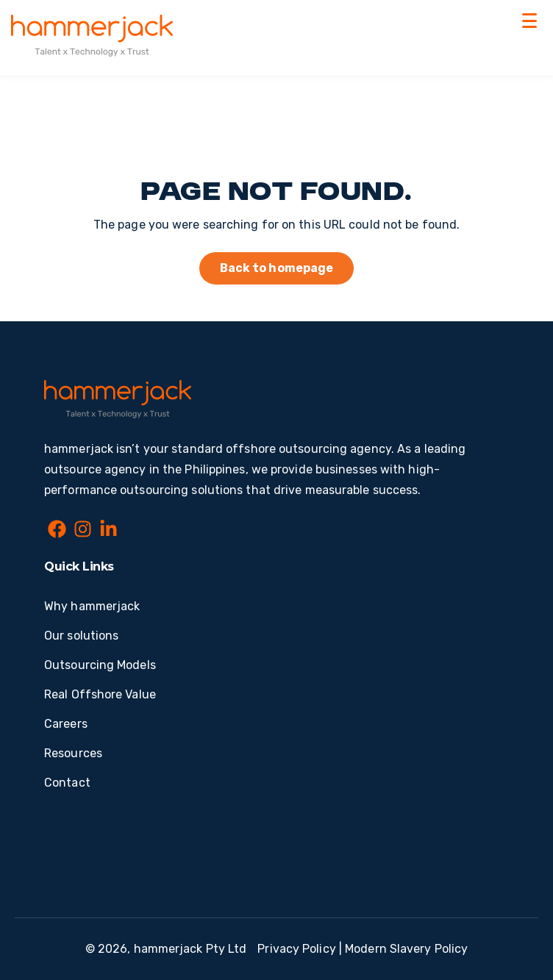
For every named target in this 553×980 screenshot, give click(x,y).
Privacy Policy (296, 949)
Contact (67, 783)
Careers (66, 724)
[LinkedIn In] (108, 532)
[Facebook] (57, 532)
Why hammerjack (92, 606)
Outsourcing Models (100, 665)
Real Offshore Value (100, 694)
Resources (73, 753)
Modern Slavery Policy (406, 949)
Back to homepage (277, 268)
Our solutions (81, 636)
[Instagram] (83, 532)
